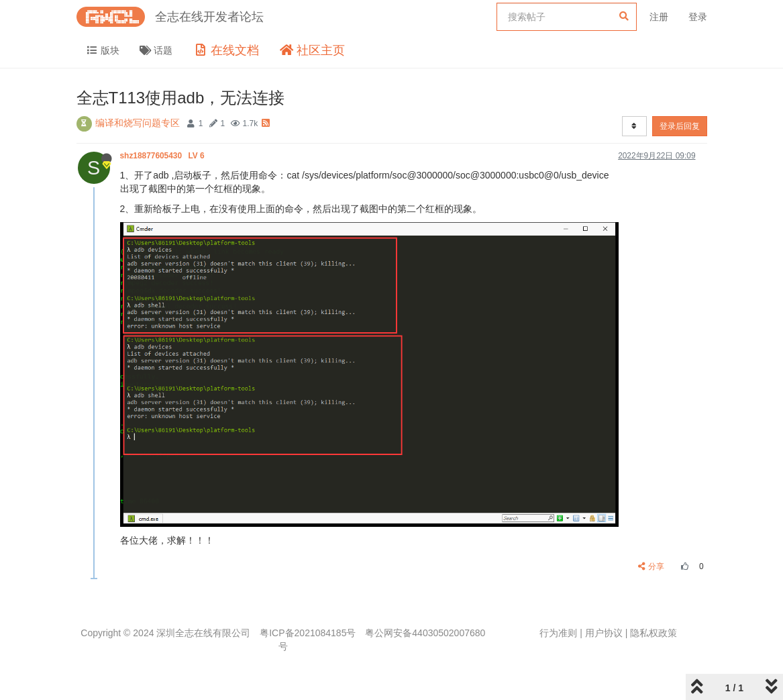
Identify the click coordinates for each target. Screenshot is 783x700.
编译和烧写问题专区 (138, 123)
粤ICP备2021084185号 (308, 633)
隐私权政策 (654, 633)
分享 (651, 566)
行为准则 (558, 633)
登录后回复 (680, 126)
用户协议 (604, 633)
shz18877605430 (163, 156)
